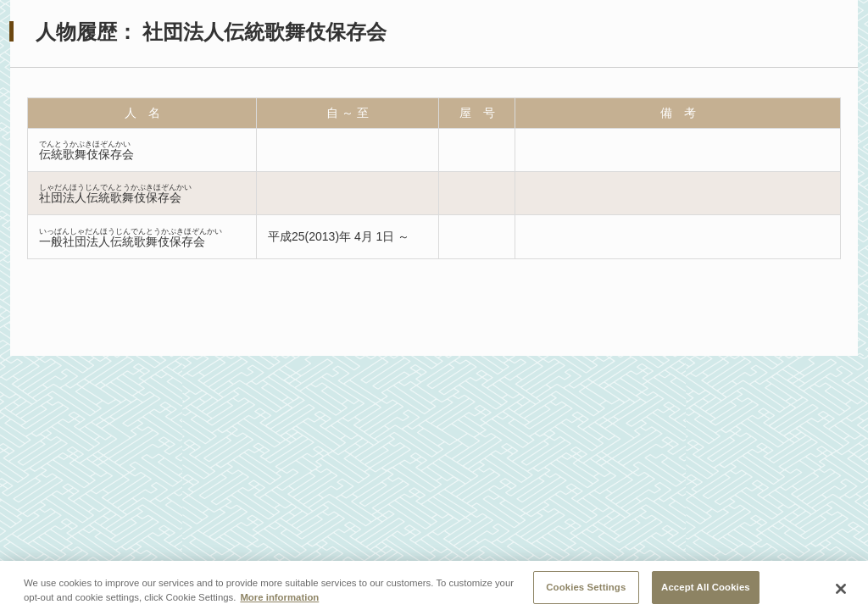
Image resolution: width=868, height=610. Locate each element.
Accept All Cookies (706, 591)
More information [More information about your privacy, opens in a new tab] (279, 601)
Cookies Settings (586, 591)
